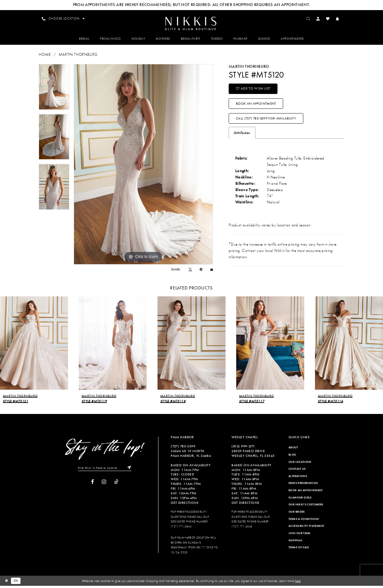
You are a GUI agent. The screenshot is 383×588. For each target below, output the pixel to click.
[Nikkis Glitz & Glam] (191, 24)
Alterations (298, 478)
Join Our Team (300, 535)
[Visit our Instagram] (104, 484)
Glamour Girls (300, 500)
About (293, 450)
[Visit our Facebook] (92, 484)
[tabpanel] (54, 88)
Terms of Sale (299, 550)
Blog (292, 457)
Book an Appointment (256, 105)
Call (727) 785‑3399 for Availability (266, 120)
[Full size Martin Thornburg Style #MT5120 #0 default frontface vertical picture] (143, 165)
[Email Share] (212, 270)
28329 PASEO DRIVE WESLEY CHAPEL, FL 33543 (253, 455)
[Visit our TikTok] (116, 485)
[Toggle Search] (310, 19)
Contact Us (297, 471)
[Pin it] (201, 270)
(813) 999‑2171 (243, 448)
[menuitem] (191, 23)
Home (45, 55)
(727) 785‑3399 (183, 448)
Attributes (242, 135)
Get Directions (185, 505)
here (298, 583)
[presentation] (34, 345)
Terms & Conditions (304, 521)
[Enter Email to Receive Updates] (105, 470)
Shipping (295, 543)
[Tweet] (190, 270)
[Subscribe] (129, 470)
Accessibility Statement (306, 528)
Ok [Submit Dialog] (16, 583)
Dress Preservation (303, 486)
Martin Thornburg (78, 55)
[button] (319, 19)
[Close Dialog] (7, 583)
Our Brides (297, 514)
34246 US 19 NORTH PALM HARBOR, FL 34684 (191, 455)
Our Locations (300, 464)
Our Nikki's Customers (306, 507)
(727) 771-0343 (181, 529)
